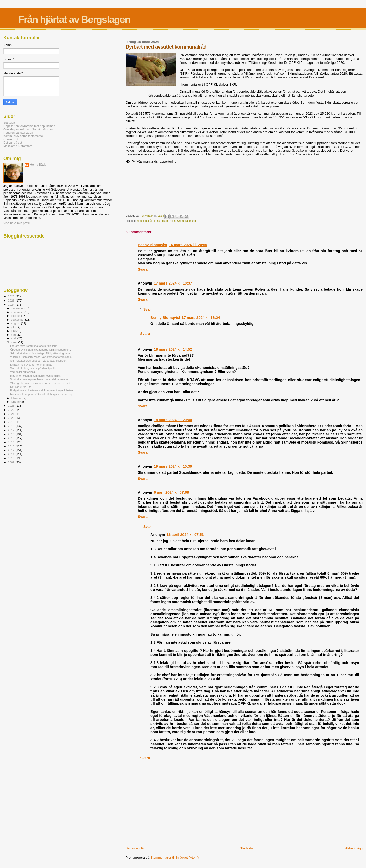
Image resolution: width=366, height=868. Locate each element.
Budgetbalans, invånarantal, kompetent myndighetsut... (43, 390)
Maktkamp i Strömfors (18, 146)
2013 (12, 446)
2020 (12, 418)
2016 (12, 434)
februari (16, 398)
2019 (12, 422)
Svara (143, 269)
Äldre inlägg (354, 848)
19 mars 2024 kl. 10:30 (173, 466)
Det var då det (13, 142)
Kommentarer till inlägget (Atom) (175, 857)
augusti (16, 323)
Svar (147, 309)
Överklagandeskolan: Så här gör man (28, 129)
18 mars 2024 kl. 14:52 (173, 349)
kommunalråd (145, 221)
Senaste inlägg (136, 848)
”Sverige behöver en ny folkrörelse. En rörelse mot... (41, 383)
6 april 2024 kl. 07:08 (171, 492)
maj (14, 335)
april (14, 338)
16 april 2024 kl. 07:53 (185, 535)
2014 (12, 442)
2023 (12, 406)
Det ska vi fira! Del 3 (22, 387)
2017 (12, 430)
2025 (12, 300)
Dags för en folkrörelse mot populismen (29, 126)
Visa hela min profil (17, 223)
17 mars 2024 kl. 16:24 (201, 318)
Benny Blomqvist (153, 245)
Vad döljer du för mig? (23, 372)
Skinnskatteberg (187, 221)
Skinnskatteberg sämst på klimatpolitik (33, 368)
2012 (12, 450)
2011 (12, 454)
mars (15, 342)
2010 (12, 458)
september (18, 320)
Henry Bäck (38, 165)
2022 (12, 410)
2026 (12, 296)
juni (14, 331)
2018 (12, 426)
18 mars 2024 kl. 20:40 (173, 420)
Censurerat (11, 139)
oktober (16, 316)
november (18, 312)
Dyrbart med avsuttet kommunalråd (31, 365)
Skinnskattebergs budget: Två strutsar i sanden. (39, 361)
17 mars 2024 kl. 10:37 (173, 283)
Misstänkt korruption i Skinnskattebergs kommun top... (42, 394)
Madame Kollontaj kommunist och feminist (35, 376)
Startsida (246, 848)
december (18, 308)
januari (16, 402)
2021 (12, 414)
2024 (12, 304)
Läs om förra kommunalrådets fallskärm (34, 346)
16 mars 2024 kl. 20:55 (188, 245)
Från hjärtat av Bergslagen (74, 19)
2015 (12, 438)
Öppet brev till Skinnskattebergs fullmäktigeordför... (41, 350)
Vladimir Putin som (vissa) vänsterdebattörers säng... (42, 357)
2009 (12, 462)
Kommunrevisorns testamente (23, 136)
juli (13, 327)
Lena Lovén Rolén (165, 221)
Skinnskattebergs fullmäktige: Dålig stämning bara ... (41, 353)
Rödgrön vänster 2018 (18, 132)
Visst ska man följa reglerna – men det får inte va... (40, 379)
